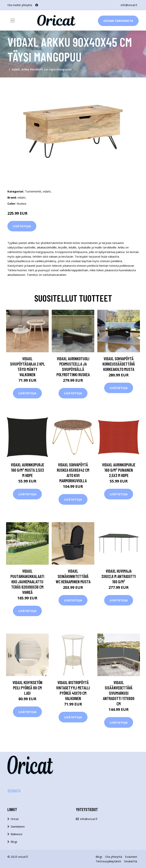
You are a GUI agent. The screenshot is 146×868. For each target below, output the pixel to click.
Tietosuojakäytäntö (108, 861)
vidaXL (47, 191)
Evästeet (131, 857)
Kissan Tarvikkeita (118, 21)
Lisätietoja (22, 226)
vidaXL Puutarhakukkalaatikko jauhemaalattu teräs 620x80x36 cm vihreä (27, 582)
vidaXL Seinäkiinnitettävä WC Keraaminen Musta (73, 576)
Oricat (15, 819)
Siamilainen (18, 826)
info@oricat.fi (129, 5)
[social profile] (37, 5)
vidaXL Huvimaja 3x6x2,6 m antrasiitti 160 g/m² (119, 576)
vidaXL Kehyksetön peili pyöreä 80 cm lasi (27, 688)
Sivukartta (131, 861)
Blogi (14, 842)
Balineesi (16, 834)
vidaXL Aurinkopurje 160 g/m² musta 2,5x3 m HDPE (27, 470)
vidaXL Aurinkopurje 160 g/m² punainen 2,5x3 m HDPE (119, 470)
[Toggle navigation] (13, 20)
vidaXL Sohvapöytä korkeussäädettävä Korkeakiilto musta (119, 364)
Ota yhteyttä (114, 857)
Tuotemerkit (33, 191)
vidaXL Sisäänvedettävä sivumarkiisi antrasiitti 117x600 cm (119, 693)
